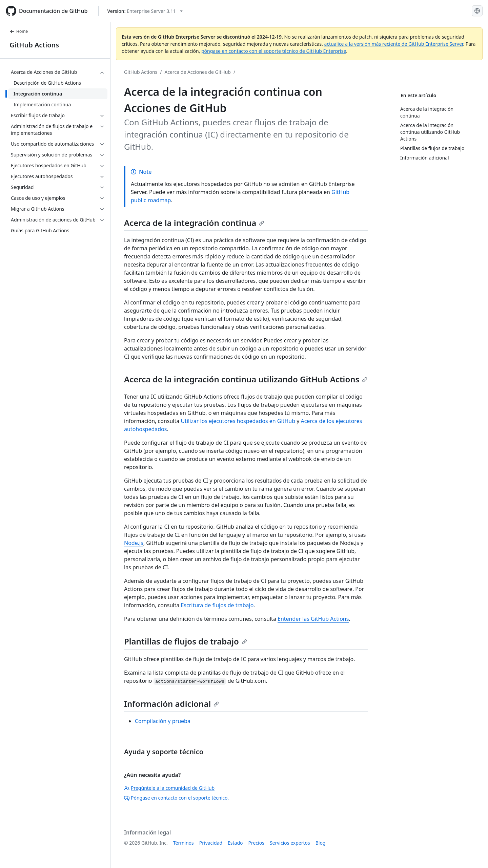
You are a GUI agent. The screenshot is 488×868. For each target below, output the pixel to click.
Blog (321, 843)
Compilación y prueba (163, 721)
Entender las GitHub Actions (313, 619)
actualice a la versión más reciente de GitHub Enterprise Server (394, 44)
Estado (235, 843)
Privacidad (211, 843)
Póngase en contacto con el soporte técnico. (176, 798)
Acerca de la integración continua (194, 223)
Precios (256, 843)
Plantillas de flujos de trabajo (186, 641)
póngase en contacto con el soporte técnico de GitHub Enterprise (274, 51)
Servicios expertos (290, 843)
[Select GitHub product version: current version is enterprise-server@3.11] (145, 11)
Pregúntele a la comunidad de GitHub (169, 788)
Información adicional (171, 704)
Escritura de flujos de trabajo (217, 605)
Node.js (134, 543)
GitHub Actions (34, 45)
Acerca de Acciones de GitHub (198, 72)
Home (19, 31)
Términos (184, 843)
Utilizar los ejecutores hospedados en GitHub (238, 421)
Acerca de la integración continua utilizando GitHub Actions (246, 379)
